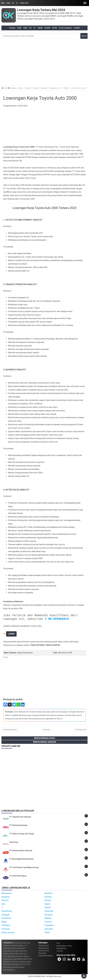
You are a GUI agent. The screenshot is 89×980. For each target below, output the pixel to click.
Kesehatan (49, 911)
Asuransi (48, 897)
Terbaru (12, 28)
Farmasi (48, 900)
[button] (85, 3)
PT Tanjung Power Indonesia (20, 817)
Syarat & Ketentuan (46, 956)
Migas (4, 922)
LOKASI (77, 28)
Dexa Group (14, 842)
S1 (17, 3)
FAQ (58, 943)
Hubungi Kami (44, 948)
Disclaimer (42, 953)
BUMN (47, 28)
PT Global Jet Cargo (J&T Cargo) (22, 834)
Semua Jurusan (8, 932)
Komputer (49, 915)
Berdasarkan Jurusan (45, 742)
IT (2, 907)
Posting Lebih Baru (10, 730)
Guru (3, 904)
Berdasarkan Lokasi (45, 738)
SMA (3, 3)
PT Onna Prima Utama (18, 876)
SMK (8, 3)
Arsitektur (6, 897)
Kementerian (7, 911)
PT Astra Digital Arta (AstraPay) (22, 859)
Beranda (46, 730)
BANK (40, 28)
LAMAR (11, 634)
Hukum (47, 904)
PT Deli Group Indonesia (18, 825)
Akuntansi (49, 893)
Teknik (47, 932)
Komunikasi (6, 918)
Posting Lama (81, 730)
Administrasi (7, 893)
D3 (13, 3)
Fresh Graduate (65, 28)
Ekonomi (5, 900)
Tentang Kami (44, 946)
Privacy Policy (44, 951)
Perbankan (6, 925)
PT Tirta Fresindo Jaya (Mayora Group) (24, 867)
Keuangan (6, 915)
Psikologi (5, 929)
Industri (48, 907)
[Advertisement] (44, 62)
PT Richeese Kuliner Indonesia (21, 851)
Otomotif (48, 922)
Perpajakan (49, 925)
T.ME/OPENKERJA (57, 619)
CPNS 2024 (24, 3)
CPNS (54, 28)
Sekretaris (49, 929)
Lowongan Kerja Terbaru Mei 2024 (41, 10)
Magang (48, 918)
